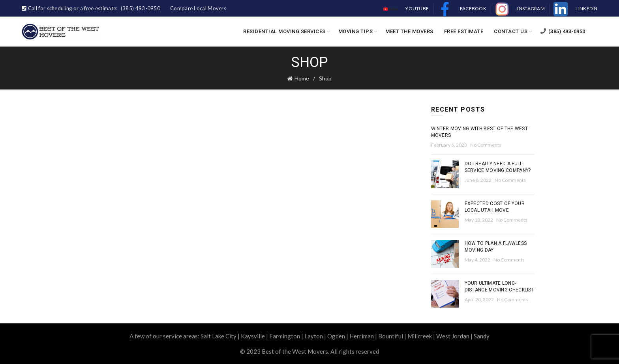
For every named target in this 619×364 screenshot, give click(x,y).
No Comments (486, 145)
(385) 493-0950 (563, 31)
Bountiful (391, 336)
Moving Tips (356, 31)
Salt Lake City (219, 336)
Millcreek (420, 336)
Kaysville (253, 336)
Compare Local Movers (198, 8)
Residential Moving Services (284, 31)
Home (302, 78)
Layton (314, 336)
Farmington (285, 336)
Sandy (482, 336)
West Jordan (453, 336)
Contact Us (511, 31)
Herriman (362, 336)
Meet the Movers (409, 31)
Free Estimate (464, 31)
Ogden (336, 336)
